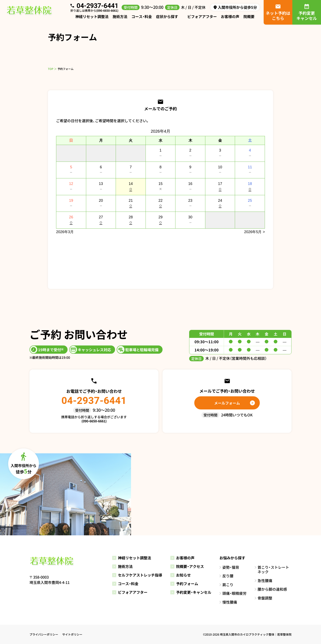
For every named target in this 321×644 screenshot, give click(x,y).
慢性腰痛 (230, 602)
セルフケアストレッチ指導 (137, 575)
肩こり (228, 585)
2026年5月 (253, 232)
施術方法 (120, 16)
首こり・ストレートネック (273, 569)
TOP (51, 69)
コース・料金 (142, 16)
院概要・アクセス (187, 566)
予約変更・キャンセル (191, 592)
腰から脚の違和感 (272, 589)
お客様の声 (230, 16)
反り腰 (228, 576)
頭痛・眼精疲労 (234, 593)
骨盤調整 (265, 598)
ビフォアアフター (202, 16)
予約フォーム (184, 584)
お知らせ (181, 575)
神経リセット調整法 (92, 16)
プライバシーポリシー (44, 634)
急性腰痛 (265, 581)
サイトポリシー (72, 634)
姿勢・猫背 (231, 567)
